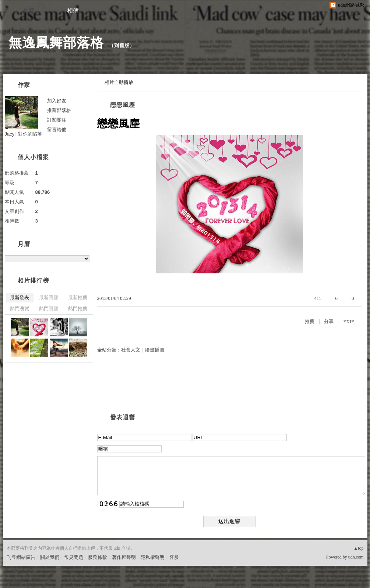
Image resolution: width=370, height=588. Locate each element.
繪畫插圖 (155, 350)
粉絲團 (14, 582)
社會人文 (131, 350)
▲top (358, 548)
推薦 (310, 321)
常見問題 (74, 557)
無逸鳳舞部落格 (56, 43)
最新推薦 (78, 297)
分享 (329, 321)
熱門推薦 (78, 309)
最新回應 (49, 297)
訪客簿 (117, 10)
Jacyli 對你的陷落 (23, 134)
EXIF (349, 321)
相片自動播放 (119, 82)
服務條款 (98, 557)
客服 (174, 557)
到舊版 (122, 45)
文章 (29, 10)
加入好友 (57, 101)
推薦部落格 (59, 110)
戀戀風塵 (123, 105)
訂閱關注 (57, 120)
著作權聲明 (124, 557)
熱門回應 (49, 309)
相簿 (73, 10)
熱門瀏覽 (20, 309)
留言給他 (57, 129)
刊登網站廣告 (21, 557)
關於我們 (50, 557)
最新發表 (20, 297)
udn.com (356, 557)
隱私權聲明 (153, 557)
